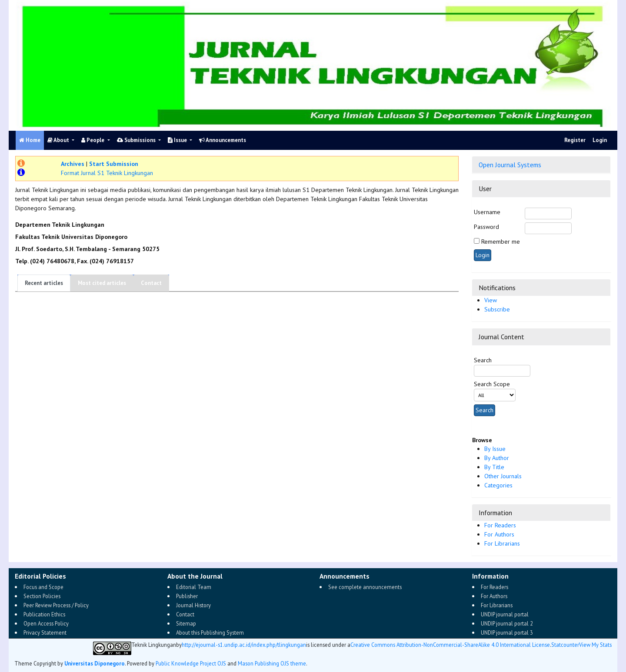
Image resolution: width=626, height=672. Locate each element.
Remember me (501, 242)
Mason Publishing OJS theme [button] (272, 663)
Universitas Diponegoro (95, 663)
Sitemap (186, 623)
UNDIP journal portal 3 (507, 632)
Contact (151, 283)
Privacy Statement (45, 632)
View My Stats (595, 645)
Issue (178, 140)
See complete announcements (365, 587)
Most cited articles (102, 283)
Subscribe (497, 309)
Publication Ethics (44, 614)
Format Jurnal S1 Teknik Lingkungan (107, 173)
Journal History (193, 605)
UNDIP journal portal (505, 614)
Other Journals (503, 476)
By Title (494, 467)
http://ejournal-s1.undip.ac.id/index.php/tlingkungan (244, 645)
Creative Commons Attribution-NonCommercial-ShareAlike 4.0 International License (450, 645)
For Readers (500, 525)
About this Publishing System (210, 632)
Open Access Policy (46, 623)
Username (487, 212)
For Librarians (502, 543)
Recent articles (44, 283)
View (491, 300)
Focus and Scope (43, 587)
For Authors (499, 534)
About (59, 140)
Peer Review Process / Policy (56, 605)
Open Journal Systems (510, 165)
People (93, 140)
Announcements (223, 140)
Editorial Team (194, 587)
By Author (497, 458)
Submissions (137, 140)
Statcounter (565, 645)
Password (486, 227)
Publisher (187, 596)
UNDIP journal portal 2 (507, 623)
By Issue (495, 449)
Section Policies (42, 596)
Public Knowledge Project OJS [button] (191, 663)
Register (575, 140)
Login (600, 140)
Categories (498, 485)
